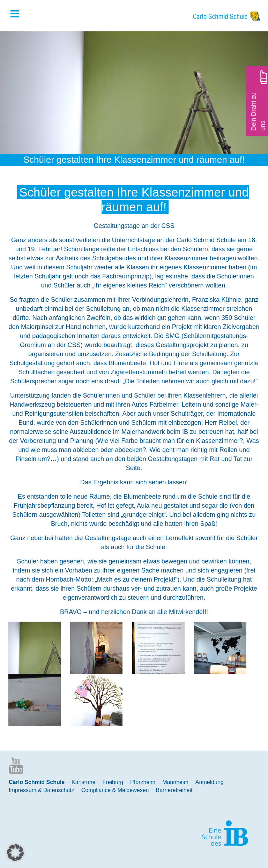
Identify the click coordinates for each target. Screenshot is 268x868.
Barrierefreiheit (174, 790)
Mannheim (175, 782)
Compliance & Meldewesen (115, 790)
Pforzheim (143, 782)
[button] (15, 853)
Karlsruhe (83, 782)
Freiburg (113, 782)
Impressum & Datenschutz (42, 790)
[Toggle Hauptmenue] (18, 14)
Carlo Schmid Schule (37, 782)
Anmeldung (210, 782)
